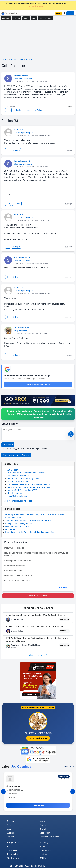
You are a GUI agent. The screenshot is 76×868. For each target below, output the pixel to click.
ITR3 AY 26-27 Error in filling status (23, 479)
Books (26, 18)
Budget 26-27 (13, 843)
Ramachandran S (22, 76)
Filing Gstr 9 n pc (13, 518)
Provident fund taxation (18, 476)
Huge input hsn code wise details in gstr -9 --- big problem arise (35, 515)
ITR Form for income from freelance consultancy (29, 487)
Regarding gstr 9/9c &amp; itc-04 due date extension (30, 532)
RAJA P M (19, 130)
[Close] (73, 3)
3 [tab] (33, 814)
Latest (16, 766)
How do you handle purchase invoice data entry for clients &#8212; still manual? (37, 554)
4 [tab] (36, 814)
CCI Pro (43, 858)
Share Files (44, 829)
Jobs (34, 18)
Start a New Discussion (38, 596)
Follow (38, 110)
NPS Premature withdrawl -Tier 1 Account (26, 473)
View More (64, 587)
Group (44, 854)
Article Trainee (13, 786)
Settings (11, 837)
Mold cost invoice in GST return (19, 576)
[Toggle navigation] (21, 13)
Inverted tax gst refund (15, 566)
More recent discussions (15, 501)
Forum (10, 825)
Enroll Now (65, 619)
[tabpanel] (38, 791)
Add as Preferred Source (38, 384)
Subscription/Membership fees (18, 561)
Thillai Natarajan (22, 328)
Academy (6, 18)
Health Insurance (15, 493)
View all (69, 767)
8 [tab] (51, 814)
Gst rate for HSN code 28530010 (22, 490)
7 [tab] (47, 814)
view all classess (38, 655)
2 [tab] (29, 814)
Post (30, 501)
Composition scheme (14, 571)
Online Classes (38, 608)
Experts (43, 825)
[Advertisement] (38, 39)
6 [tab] (43, 814)
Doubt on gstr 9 (12, 529)
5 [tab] (40, 814)
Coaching (17, 18)
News (42, 821)
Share (28, 110)
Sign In (70, 13)
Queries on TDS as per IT (19, 481)
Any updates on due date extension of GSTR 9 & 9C (29, 521)
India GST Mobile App (17, 496)
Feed (9, 846)
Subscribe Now (38, 738)
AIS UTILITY (13, 470)
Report (69, 106)
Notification (45, 833)
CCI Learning (45, 850)
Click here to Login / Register (16, 455)
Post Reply (8, 445)
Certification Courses (49, 837)
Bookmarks (12, 850)
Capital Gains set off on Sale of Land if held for (29, 484)
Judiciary (11, 833)
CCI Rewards (13, 858)
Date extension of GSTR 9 (17, 526)
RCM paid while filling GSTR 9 (19, 523)
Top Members (13, 854)
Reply (17, 110)
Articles (10, 821)
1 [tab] (25, 814)
